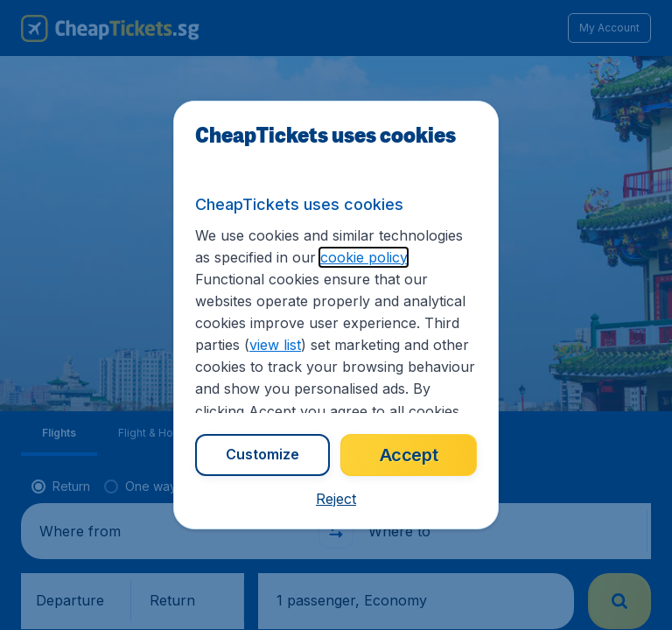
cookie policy (364, 257)
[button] (336, 499)
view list (275, 345)
